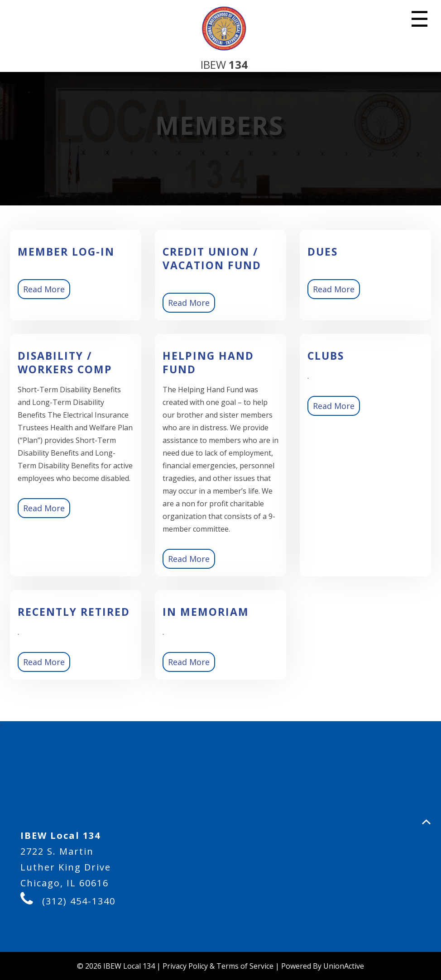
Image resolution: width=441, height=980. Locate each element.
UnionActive (344, 966)
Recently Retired (74, 612)
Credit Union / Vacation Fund (212, 258)
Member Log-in (66, 252)
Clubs (326, 356)
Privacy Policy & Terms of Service (218, 966)
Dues (323, 252)
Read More (44, 289)
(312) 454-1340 (79, 901)
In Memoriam (206, 612)
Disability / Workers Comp (65, 362)
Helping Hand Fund (208, 362)
